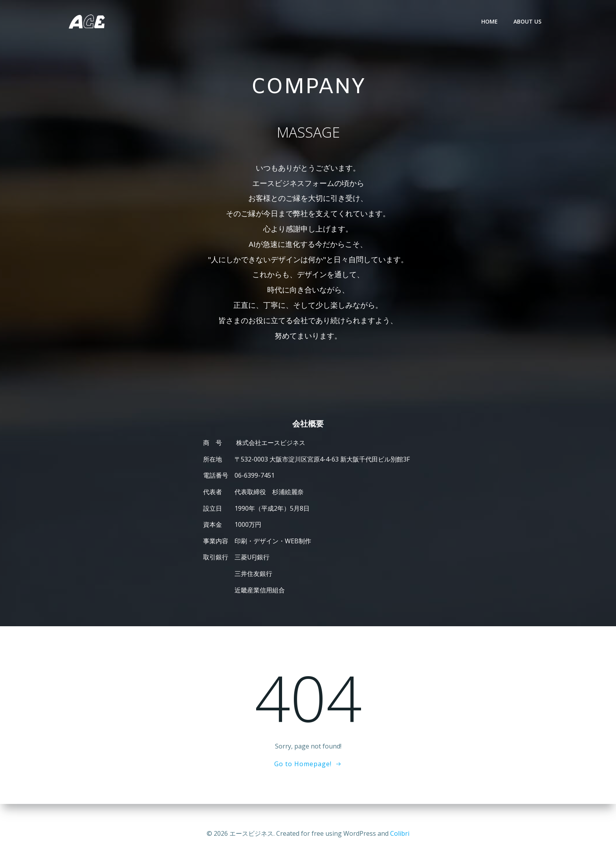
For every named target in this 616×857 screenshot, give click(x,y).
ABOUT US (528, 21)
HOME (490, 21)
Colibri (400, 833)
